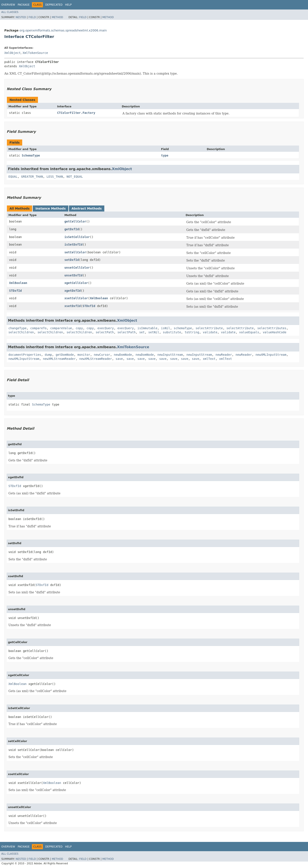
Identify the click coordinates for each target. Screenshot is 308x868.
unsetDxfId (73, 275)
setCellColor (75, 252)
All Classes (10, 12)
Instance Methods (50, 208)
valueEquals (249, 332)
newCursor (102, 355)
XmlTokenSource (35, 53)
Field (32, 17)
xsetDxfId (73, 306)
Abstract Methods (87, 208)
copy (79, 328)
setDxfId (72, 260)
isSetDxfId (73, 244)
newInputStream (170, 355)
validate (210, 332)
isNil (166, 328)
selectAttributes (272, 328)
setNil (154, 332)
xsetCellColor (76, 298)
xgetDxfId (73, 291)
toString (192, 332)
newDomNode (123, 355)
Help (68, 5)
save (119, 359)
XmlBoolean (18, 283)
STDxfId (15, 291)
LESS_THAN (55, 177)
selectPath (105, 332)
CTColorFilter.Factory (76, 113)
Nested (21, 17)
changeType (17, 328)
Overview (8, 5)
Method (57, 17)
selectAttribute (209, 328)
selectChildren (21, 332)
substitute (172, 332)
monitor (84, 355)
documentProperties (25, 355)
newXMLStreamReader (59, 359)
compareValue (61, 328)
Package (24, 5)
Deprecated (54, 5)
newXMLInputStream (271, 355)
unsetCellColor (77, 268)
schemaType (183, 328)
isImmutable (147, 328)
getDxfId (72, 229)
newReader (224, 355)
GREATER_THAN (32, 177)
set (142, 332)
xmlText (209, 359)
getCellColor (75, 221)
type (165, 155)
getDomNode (65, 355)
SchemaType (31, 155)
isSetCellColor (77, 237)
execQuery (106, 328)
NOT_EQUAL (75, 177)
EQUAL (13, 177)
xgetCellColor (76, 283)
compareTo (38, 328)
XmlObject (13, 53)
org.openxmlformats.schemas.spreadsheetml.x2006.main (63, 30)
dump (48, 355)
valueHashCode (275, 332)
